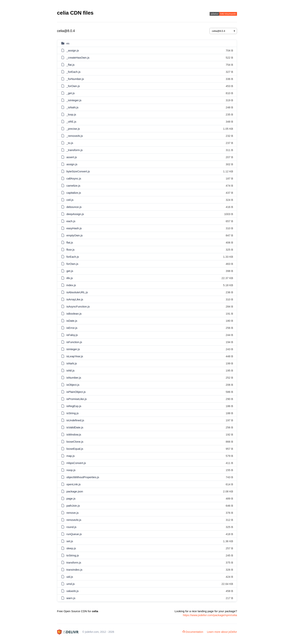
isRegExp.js (74, 406)
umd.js (70, 584)
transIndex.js (74, 570)
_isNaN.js (72, 107)
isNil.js (70, 370)
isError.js (72, 328)
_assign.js (73, 50)
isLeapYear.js (75, 356)
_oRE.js (71, 122)
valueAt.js (72, 591)
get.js (70, 271)
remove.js (72, 513)
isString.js (72, 413)
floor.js (70, 250)
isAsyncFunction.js (78, 306)
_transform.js (75, 150)
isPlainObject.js (76, 392)
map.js (70, 456)
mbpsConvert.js (76, 463)
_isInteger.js (74, 100)
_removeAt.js (75, 136)
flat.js (70, 242)
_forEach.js (73, 72)
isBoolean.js (74, 314)
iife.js (70, 278)
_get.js (70, 93)
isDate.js (72, 321)
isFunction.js (74, 342)
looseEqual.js (75, 449)
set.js (70, 541)
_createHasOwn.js (78, 58)
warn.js (71, 598)
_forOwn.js (73, 86)
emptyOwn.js (75, 235)
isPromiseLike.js (76, 399)
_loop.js (71, 114)
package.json (75, 491)
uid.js (70, 577)
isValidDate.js (75, 427)
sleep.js (71, 548)
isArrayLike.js (75, 299)
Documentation (193, 632)
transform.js (74, 562)
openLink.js (73, 484)
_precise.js (73, 129)
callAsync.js (74, 178)
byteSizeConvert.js (78, 171)
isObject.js (73, 385)
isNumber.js (74, 378)
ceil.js (70, 200)
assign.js (72, 164)
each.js (71, 221)
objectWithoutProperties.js (83, 477)
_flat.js (70, 65)
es (68, 43)
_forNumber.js (75, 79)
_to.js (70, 143)
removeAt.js (74, 520)
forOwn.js (72, 264)
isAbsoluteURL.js (77, 292)
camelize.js (73, 186)
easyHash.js (74, 228)
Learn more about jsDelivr (222, 632)
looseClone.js (75, 442)
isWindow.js (74, 434)
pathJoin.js (73, 506)
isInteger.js (73, 349)
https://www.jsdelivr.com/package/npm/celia (210, 615)
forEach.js (73, 257)
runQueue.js (74, 534)
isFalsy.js (72, 335)
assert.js (72, 157)
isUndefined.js (75, 420)
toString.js (73, 555)
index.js (71, 285)
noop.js (71, 470)
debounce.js (74, 207)
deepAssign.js (75, 214)
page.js (71, 498)
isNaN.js (72, 363)
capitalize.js (74, 193)
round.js (71, 527)
